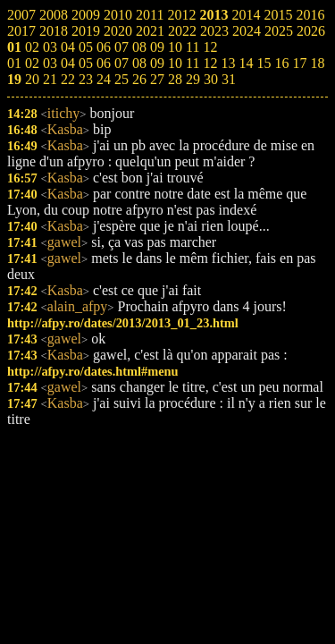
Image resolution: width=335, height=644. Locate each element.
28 (175, 79)
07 (121, 63)
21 (50, 79)
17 (299, 63)
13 (228, 63)
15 (264, 63)
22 (68, 79)
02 (32, 63)
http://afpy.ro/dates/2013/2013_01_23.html (123, 323)
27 (157, 79)
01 (14, 63)
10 (175, 63)
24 (104, 79)
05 (86, 63)
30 (211, 79)
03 (50, 63)
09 (157, 63)
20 (32, 79)
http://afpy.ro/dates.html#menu (93, 371)
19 (14, 79)
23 (86, 79)
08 (139, 63)
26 (139, 79)
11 (193, 63)
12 (210, 63)
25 (121, 79)
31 (229, 79)
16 (281, 63)
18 (317, 63)
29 (193, 79)
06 (104, 63)
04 (68, 63)
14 (246, 63)
